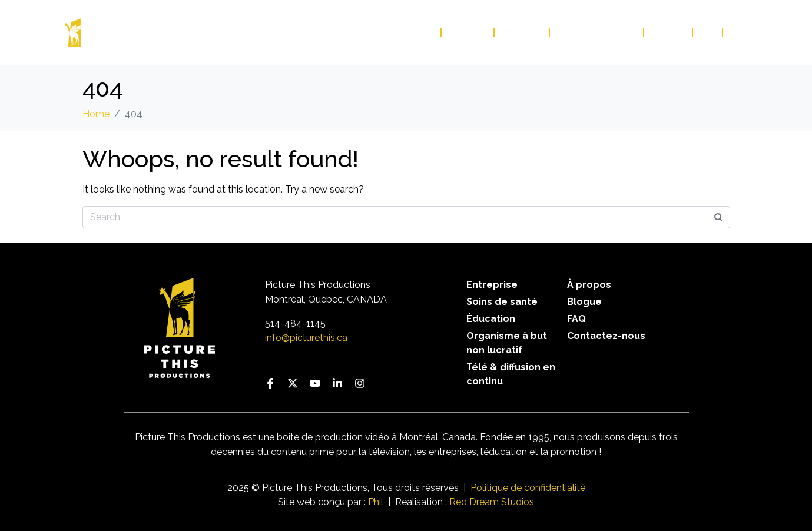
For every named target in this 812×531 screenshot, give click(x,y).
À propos (522, 32)
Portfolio (408, 32)
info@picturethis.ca (306, 338)
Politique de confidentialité (528, 488)
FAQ (708, 32)
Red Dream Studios (492, 502)
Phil (376, 502)
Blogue (669, 32)
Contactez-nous (597, 32)
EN (736, 32)
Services (468, 32)
